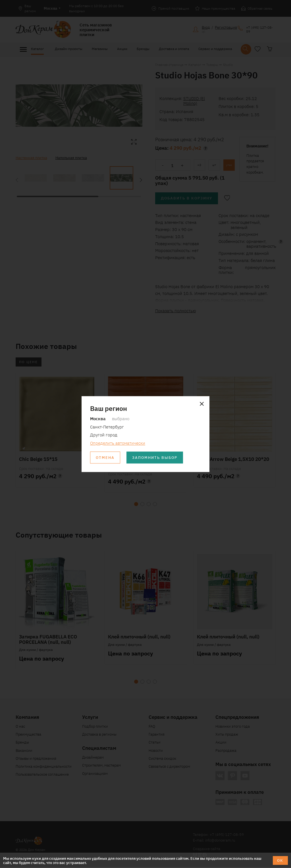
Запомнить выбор (156, 458)
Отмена (105, 458)
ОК (280, 860)
